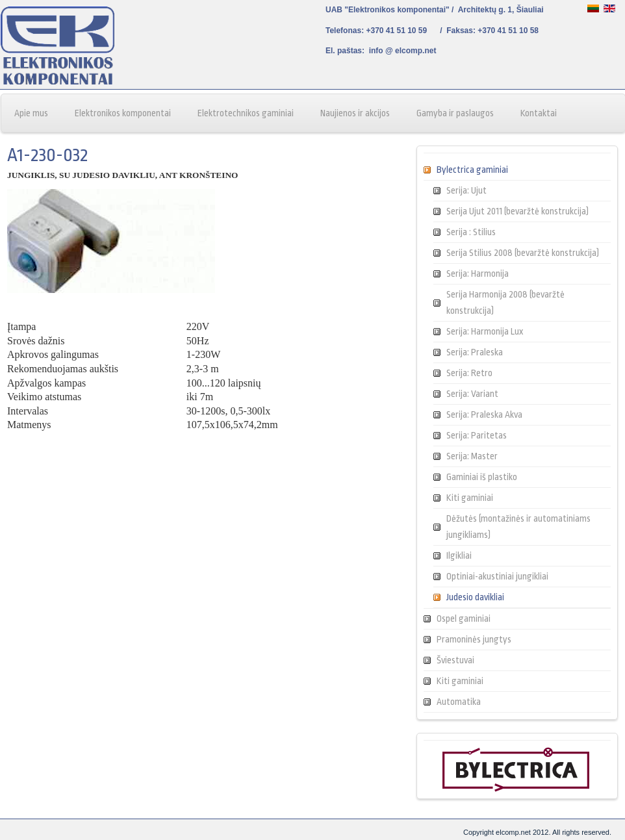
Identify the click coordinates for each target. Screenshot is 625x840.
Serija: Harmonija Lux (485, 331)
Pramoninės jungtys (474, 639)
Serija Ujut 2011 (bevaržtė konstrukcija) (517, 211)
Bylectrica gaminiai (472, 170)
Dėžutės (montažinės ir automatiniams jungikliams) (518, 527)
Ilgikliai (459, 555)
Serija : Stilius (471, 232)
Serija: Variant (472, 394)
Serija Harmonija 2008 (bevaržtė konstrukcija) (505, 302)
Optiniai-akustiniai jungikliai (497, 576)
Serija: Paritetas (477, 435)
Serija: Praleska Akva (484, 414)
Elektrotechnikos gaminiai (246, 113)
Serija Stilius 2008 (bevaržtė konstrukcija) (523, 253)
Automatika (459, 702)
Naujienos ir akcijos (355, 113)
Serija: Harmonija (478, 274)
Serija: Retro (469, 373)
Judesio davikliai (475, 597)
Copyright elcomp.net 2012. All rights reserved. (537, 832)
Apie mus (31, 113)
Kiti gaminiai (470, 498)
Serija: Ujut (466, 190)
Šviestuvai (455, 660)
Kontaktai (539, 113)
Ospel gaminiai (464, 618)
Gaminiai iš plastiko (482, 477)
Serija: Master (472, 456)
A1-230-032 (47, 155)
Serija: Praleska (475, 352)
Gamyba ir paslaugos (455, 113)
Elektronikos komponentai (123, 113)
